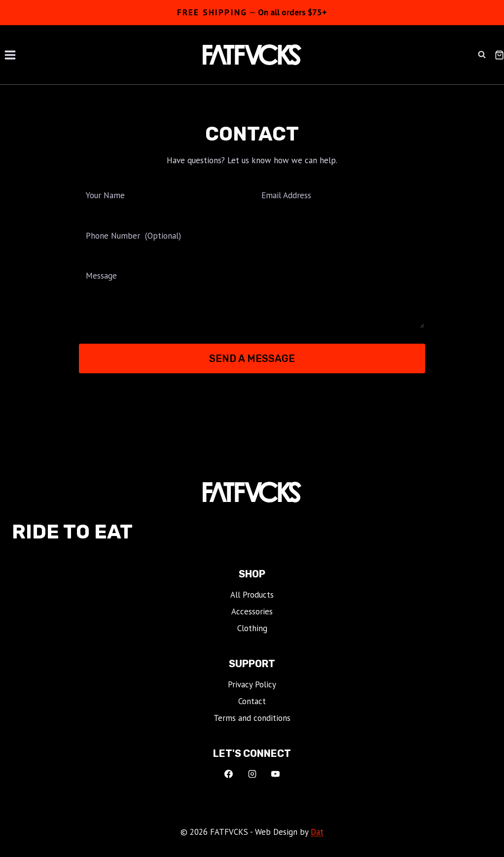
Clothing (252, 628)
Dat (317, 832)
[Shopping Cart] (499, 55)
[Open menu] (10, 55)
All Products (252, 595)
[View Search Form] (482, 55)
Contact (252, 701)
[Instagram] (252, 774)
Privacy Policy (252, 684)
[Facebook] (228, 774)
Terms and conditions (252, 718)
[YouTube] (276, 774)
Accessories (252, 611)
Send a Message (252, 358)
